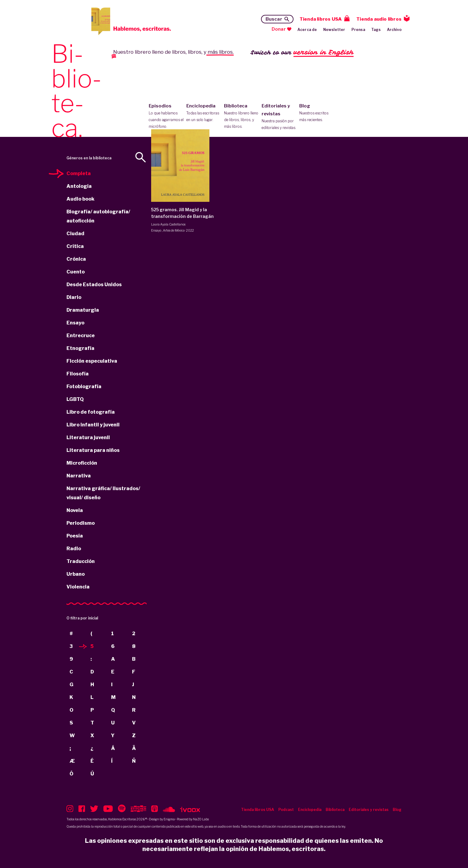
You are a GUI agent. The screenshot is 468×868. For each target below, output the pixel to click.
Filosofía (78, 374)
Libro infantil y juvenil (93, 425)
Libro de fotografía (91, 412)
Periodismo (81, 523)
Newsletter (334, 30)
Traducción (81, 561)
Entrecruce (81, 336)
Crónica (76, 259)
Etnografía (80, 348)
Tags (376, 30)
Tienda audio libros (379, 19)
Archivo (394, 30)
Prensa (358, 30)
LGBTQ (75, 399)
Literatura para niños (93, 450)
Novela (75, 510)
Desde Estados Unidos (94, 285)
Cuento (76, 272)
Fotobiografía (84, 387)
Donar (279, 29)
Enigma (169, 819)
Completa (79, 173)
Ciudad (75, 234)
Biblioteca (241, 117)
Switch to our (302, 53)
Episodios (166, 117)
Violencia (78, 587)
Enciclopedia (204, 113)
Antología (79, 186)
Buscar (274, 19)
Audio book (80, 199)
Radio (74, 549)
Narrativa (79, 476)
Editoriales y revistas (279, 117)
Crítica (75, 246)
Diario (74, 297)
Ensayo (75, 323)
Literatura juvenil (88, 437)
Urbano (76, 574)
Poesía (75, 536)
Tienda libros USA (321, 19)
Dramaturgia (83, 310)
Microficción (82, 463)
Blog (317, 113)
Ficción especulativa (92, 361)
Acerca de (307, 30)
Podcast (286, 810)
